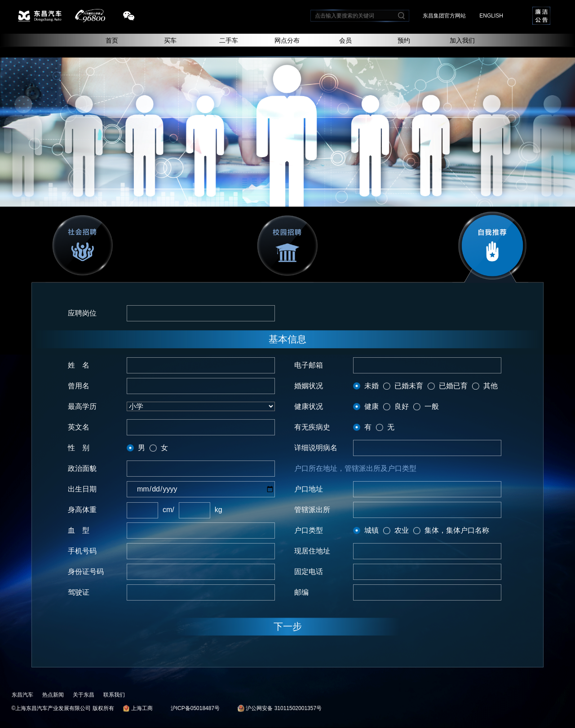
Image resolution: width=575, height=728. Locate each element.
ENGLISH (491, 16)
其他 (491, 386)
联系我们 (114, 695)
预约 (404, 40)
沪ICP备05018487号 (195, 708)
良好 (402, 406)
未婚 (372, 386)
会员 (345, 40)
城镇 (372, 530)
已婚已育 (453, 386)
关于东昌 (84, 695)
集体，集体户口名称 (457, 530)
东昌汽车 (22, 695)
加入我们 (462, 40)
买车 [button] (170, 40)
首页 (112, 40)
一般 (432, 406)
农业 (402, 530)
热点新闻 (53, 695)
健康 (372, 406)
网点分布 (287, 40)
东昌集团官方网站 (444, 16)
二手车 (229, 40)
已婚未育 (409, 386)
